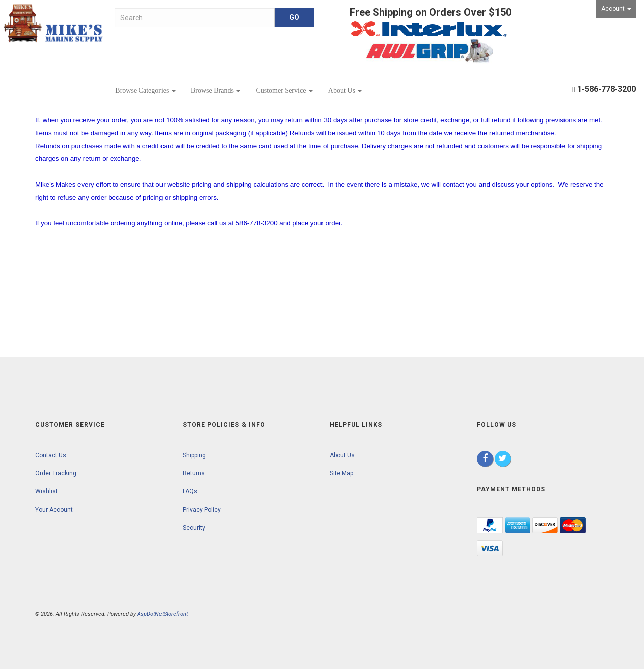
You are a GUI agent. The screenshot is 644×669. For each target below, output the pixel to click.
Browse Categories (145, 90)
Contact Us (51, 455)
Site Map (341, 473)
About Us (345, 90)
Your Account (54, 510)
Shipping (194, 455)
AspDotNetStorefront (163, 614)
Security (194, 528)
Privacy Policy (202, 510)
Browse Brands (216, 90)
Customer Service (284, 90)
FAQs (190, 491)
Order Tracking (56, 473)
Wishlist (47, 491)
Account (616, 9)
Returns (194, 473)
